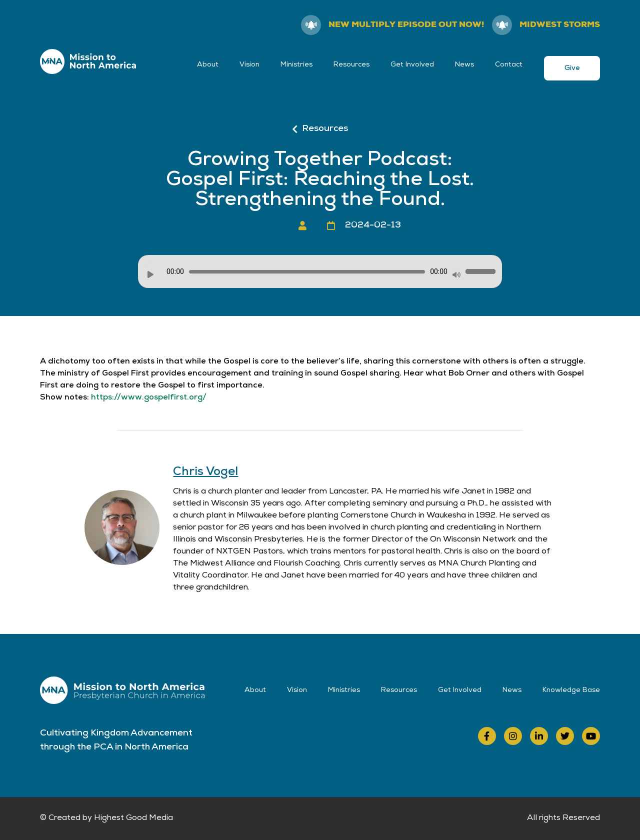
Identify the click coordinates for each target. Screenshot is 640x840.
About (208, 65)
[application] (320, 271)
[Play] (150, 275)
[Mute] (456, 275)
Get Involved (412, 65)
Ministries (296, 65)
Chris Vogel (205, 472)
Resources (351, 65)
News (464, 65)
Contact (509, 65)
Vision (249, 65)
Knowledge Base (571, 690)
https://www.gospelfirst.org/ (149, 398)
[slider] (307, 272)
